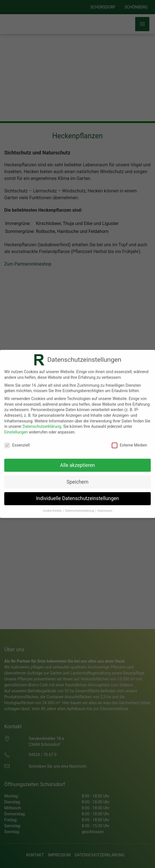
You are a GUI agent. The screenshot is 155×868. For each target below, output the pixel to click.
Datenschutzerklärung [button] (80, 507)
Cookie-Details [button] (53, 507)
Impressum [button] (105, 507)
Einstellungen (16, 429)
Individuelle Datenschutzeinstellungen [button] (77, 495)
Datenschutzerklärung (42, 423)
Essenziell (17, 442)
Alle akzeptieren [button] (77, 462)
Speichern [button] (77, 479)
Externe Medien (129, 442)
